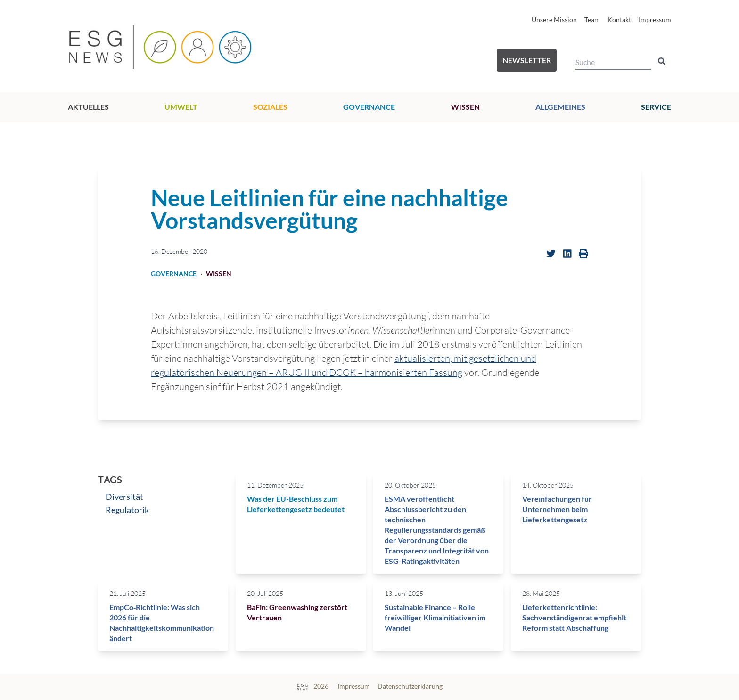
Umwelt (181, 107)
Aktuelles (88, 107)
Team (592, 20)
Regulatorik (127, 510)
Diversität (124, 497)
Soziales (270, 107)
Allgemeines (560, 107)
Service (656, 107)
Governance (369, 107)
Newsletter (527, 60)
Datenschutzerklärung (410, 686)
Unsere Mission (554, 20)
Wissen (465, 107)
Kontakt (619, 20)
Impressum (655, 20)
